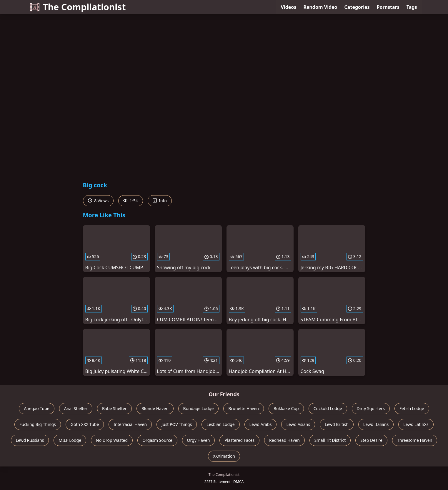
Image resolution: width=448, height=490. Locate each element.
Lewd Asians (298, 424)
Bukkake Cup (286, 408)
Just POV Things (177, 424)
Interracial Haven (130, 424)
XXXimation (224, 456)
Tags (412, 7)
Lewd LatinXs (416, 424)
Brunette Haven (244, 408)
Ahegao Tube (36, 408)
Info (160, 201)
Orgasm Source (157, 440)
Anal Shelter (76, 408)
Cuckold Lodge (328, 408)
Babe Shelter (114, 408)
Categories (357, 7)
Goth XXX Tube (85, 424)
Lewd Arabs (261, 424)
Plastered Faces (239, 440)
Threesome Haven (415, 440)
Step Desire (371, 440)
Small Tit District (330, 440)
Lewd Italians (376, 424)
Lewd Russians (30, 440)
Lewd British (337, 424)
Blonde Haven (155, 408)
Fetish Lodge (412, 408)
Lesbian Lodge (220, 424)
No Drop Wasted (112, 440)
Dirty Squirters (371, 408)
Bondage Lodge (199, 408)
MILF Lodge (70, 440)
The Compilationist (78, 7)
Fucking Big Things (38, 424)
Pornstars (388, 7)
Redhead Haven (284, 440)
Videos (289, 7)
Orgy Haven (199, 440)
